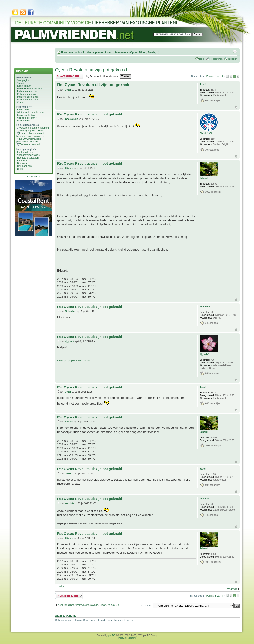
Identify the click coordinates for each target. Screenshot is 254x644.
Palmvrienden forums (29, 89)
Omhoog (236, 107)
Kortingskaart (24, 86)
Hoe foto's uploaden (28, 158)
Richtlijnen (23, 160)
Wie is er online (66, 616)
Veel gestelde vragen (28, 155)
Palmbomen (24, 109)
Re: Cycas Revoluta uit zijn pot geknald (94, 85)
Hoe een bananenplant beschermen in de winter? (30, 135)
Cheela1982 (71, 119)
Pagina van (215, 76)
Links (20, 169)
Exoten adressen (26, 152)
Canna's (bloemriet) (28, 118)
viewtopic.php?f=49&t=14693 (74, 360)
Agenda (21, 83)
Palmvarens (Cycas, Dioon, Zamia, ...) (137, 52)
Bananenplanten (26, 115)
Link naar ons (24, 166)
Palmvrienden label (27, 100)
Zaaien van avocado (30, 144)
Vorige (61, 586)
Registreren (216, 59)
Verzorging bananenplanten (34, 128)
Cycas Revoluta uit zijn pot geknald (91, 70)
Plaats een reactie (69, 76)
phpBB (112, 635)
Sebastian (71, 311)
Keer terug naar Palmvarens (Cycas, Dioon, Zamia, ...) (88, 605)
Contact (21, 102)
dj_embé (70, 341)
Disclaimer (23, 163)
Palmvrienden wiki (27, 94)
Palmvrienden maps (28, 97)
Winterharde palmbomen (30, 112)
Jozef (68, 90)
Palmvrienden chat (27, 91)
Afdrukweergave (235, 51)
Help (202, 59)
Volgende (232, 589)
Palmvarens (23, 121)
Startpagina (23, 80)
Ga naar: (146, 606)
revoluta (70, 504)
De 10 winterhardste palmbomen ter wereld (29, 140)
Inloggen (233, 59)
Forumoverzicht (71, 52)
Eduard (69, 168)
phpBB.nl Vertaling (127, 638)
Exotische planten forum (97, 52)
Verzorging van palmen (32, 130)
